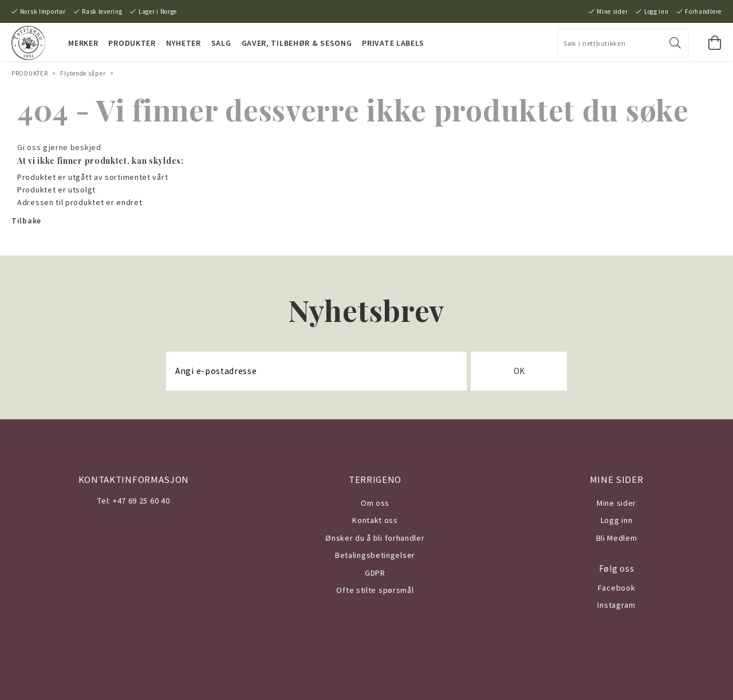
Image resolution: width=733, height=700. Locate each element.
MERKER (83, 43)
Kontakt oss (375, 520)
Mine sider (612, 11)
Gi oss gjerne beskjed (59, 147)
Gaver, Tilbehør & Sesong (297, 43)
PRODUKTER (132, 43)
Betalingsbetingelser (375, 555)
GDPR (375, 573)
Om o (371, 503)
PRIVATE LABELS (393, 43)
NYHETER (184, 43)
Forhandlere (703, 11)
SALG (221, 43)
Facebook (617, 588)
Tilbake (26, 221)
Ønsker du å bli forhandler (375, 538)
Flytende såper (83, 73)
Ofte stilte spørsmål (375, 590)
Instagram (616, 605)
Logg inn (657, 11)
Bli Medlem (617, 538)
